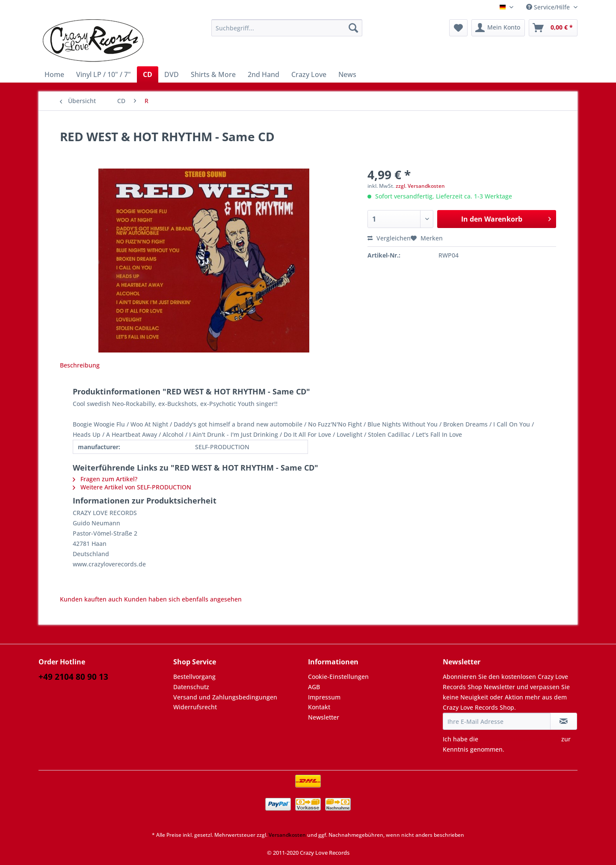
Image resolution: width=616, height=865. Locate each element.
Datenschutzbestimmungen (520, 739)
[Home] (54, 74)
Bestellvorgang (194, 677)
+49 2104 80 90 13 (73, 677)
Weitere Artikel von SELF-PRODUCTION (132, 487)
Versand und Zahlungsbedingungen (225, 697)
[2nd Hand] (264, 74)
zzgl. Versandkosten (420, 186)
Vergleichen (389, 238)
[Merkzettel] (458, 28)
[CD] (148, 74)
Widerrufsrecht (195, 707)
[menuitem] (287, 32)
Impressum (324, 697)
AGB (314, 687)
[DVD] (172, 74)
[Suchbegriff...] (287, 28)
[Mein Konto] (498, 28)
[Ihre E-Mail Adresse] (497, 721)
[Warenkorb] (553, 28)
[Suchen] (353, 28)
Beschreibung (80, 365)
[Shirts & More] (213, 74)
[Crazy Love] (309, 74)
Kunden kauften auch (91, 599)
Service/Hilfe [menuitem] (549, 7)
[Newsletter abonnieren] (564, 721)
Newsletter (324, 717)
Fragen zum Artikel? (105, 479)
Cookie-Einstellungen (338, 677)
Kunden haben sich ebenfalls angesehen (183, 599)
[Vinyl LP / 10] (104, 74)
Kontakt (319, 707)
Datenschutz (191, 687)
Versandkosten (287, 835)
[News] (347, 74)
